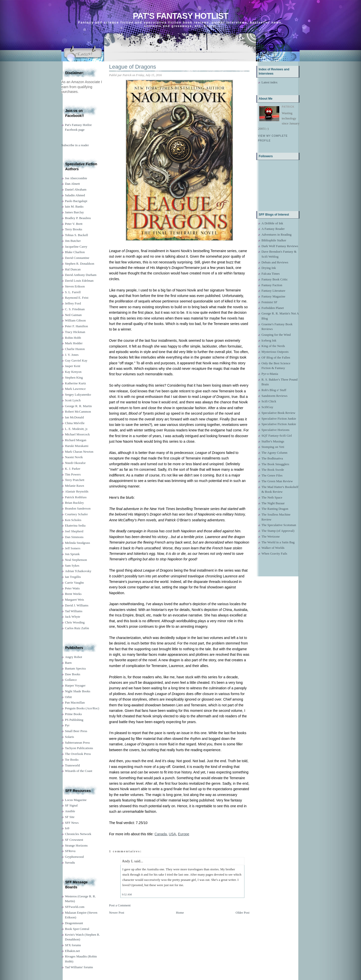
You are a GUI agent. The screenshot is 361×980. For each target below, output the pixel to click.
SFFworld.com (75, 907)
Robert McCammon (78, 412)
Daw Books (73, 674)
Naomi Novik (74, 457)
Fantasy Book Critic (275, 279)
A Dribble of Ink (272, 223)
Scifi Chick (269, 401)
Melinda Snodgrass (77, 543)
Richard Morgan (76, 440)
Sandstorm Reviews (275, 396)
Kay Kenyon (73, 372)
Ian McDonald (74, 417)
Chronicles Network (78, 834)
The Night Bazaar (273, 503)
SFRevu (70, 851)
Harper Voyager (75, 685)
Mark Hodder (74, 343)
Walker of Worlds (273, 548)
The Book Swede (273, 470)
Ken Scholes (73, 520)
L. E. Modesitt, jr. (76, 429)
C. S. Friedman (75, 309)
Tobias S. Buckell (76, 235)
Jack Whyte (73, 617)
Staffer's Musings (273, 441)
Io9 (67, 828)
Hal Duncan (73, 269)
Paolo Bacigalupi (76, 201)
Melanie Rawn (74, 486)
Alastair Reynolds (77, 491)
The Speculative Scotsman (279, 525)
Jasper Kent (73, 366)
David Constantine (77, 258)
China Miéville (75, 423)
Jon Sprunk (72, 554)
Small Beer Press (76, 731)
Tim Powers (73, 474)
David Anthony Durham (81, 275)
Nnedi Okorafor (75, 463)
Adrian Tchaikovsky (78, 571)
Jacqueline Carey (76, 247)
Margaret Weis (74, 600)
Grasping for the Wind (276, 335)
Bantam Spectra (75, 668)
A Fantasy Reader (273, 229)
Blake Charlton (75, 252)
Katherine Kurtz (75, 383)
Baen (68, 663)
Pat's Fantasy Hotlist (180, 16)
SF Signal (71, 805)
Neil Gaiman (73, 315)
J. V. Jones (72, 355)
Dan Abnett (72, 184)
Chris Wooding (75, 622)
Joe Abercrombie (76, 178)
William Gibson (75, 320)
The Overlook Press (78, 754)
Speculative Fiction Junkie (279, 419)
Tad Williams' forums (79, 967)
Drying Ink (269, 268)
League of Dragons (132, 67)
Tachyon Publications (79, 748)
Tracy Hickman (75, 332)
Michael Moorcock (77, 434)
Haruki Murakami (77, 446)
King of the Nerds (273, 346)
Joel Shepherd (74, 531)
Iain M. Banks (74, 206)
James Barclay (74, 212)
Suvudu (70, 862)
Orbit (68, 697)
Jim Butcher (73, 241)
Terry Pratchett (75, 480)
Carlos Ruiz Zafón (77, 628)
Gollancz (71, 680)
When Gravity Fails (274, 553)
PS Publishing (74, 720)
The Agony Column (274, 453)
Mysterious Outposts (275, 352)
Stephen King (74, 377)
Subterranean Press (77, 743)
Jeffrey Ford (73, 303)
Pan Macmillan (75, 702)
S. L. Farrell (73, 292)
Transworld (72, 765)
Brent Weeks (73, 594)
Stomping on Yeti (273, 447)
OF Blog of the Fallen (276, 357)
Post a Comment (120, 905)
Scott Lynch (73, 400)
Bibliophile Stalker (274, 240)
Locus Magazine (76, 800)
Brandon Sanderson (78, 508)
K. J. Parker (73, 469)
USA (172, 834)
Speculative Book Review (278, 413)
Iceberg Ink (269, 340)
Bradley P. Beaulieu (78, 218)
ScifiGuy (267, 407)
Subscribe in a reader (75, 145)
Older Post (243, 913)
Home (180, 913)
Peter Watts (72, 588)
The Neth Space (272, 497)
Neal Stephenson (76, 560)
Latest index (269, 82)
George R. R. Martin (78, 406)
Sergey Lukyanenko (78, 394)
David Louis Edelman (79, 281)
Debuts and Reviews (275, 262)
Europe (184, 834)
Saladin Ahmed (75, 195)
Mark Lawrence (75, 389)
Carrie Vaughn (74, 583)
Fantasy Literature (273, 291)
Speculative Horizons (276, 430)
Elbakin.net (72, 951)
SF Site (70, 817)
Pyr (67, 725)
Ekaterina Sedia (75, 525)
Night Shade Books (78, 691)
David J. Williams (77, 605)
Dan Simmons (74, 537)
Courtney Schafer (76, 514)
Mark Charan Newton (79, 452)
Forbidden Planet (273, 308)
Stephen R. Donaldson (80, 264)
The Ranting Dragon (275, 509)
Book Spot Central (77, 929)
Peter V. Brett (74, 224)
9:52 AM (127, 894)
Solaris (69, 737)
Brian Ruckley (74, 503)
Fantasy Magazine (273, 296)
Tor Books (72, 760)
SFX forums (73, 945)
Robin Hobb (73, 338)
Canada (161, 834)
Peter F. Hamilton (76, 326)
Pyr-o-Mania (270, 374)
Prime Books (73, 714)
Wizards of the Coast (79, 771)
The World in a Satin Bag (278, 542)
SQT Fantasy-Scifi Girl (277, 436)
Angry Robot (73, 657)
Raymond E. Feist (77, 298)
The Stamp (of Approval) (278, 531)
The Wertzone (271, 536)
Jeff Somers (73, 548)
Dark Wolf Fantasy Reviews (280, 246)
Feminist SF (269, 302)
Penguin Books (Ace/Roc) (82, 708)
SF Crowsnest (74, 840)
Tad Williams (74, 611)
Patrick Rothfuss (76, 497)
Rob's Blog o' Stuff (274, 390)
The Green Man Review (277, 481)
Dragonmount (74, 923)
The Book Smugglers (275, 464)
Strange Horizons (76, 845)
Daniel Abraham (76, 189)
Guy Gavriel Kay (76, 360)
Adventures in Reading (277, 234)
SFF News (72, 823)
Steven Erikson (75, 286)
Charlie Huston (75, 349)
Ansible (70, 811)
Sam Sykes (72, 565)
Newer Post (117, 913)
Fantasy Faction (272, 285)
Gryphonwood (74, 857)
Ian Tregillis (73, 577)
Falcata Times (271, 274)
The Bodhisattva (272, 458)
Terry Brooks (74, 229)
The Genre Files (272, 475)
